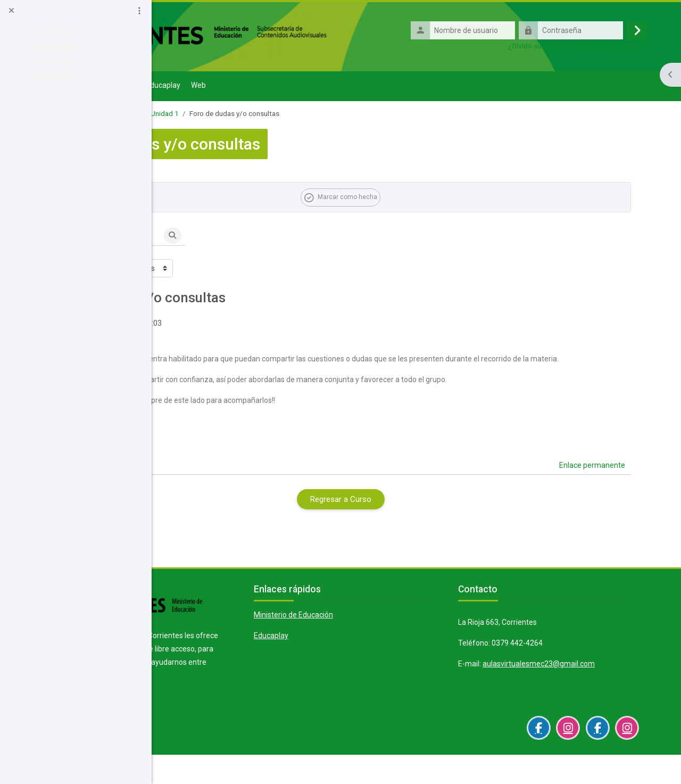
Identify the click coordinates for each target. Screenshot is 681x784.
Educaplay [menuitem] (307, 86)
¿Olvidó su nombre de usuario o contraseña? (585, 46)
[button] (201, 237)
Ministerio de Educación (392, 629)
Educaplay (369, 650)
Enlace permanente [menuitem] (600, 480)
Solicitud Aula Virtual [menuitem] (245, 86)
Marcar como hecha (423, 198)
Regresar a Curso (417, 514)
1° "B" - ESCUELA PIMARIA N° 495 (231, 114)
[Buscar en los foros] (256, 237)
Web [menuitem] (343, 86)
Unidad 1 (309, 114)
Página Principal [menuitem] (192, 87)
